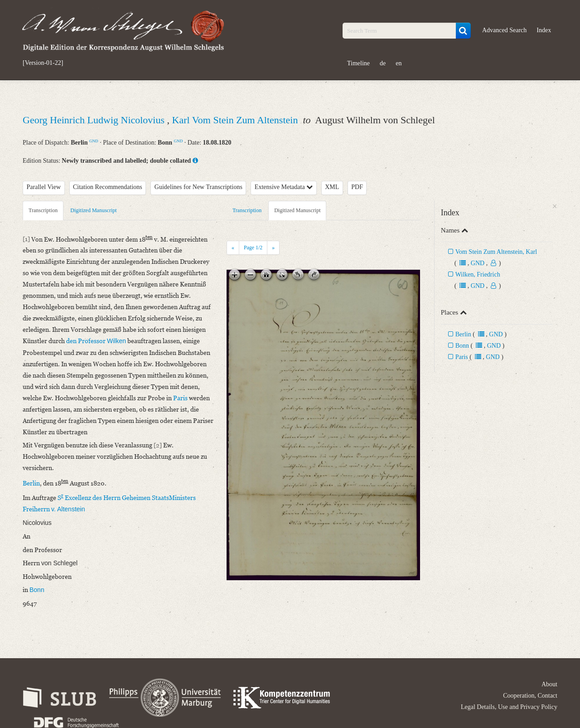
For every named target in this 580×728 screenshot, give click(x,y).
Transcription (43, 210)
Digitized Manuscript (93, 210)
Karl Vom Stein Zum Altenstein (236, 120)
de (383, 63)
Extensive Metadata (284, 187)
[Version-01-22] (43, 63)
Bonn (462, 346)
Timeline (358, 63)
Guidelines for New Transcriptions (198, 187)
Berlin (463, 334)
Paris (462, 357)
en (399, 63)
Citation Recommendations (108, 187)
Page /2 (253, 248)
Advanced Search (504, 30)
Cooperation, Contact (530, 696)
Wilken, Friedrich (478, 274)
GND (94, 141)
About (549, 684)
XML (332, 187)
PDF (357, 187)
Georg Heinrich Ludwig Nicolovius (95, 120)
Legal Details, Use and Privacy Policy (509, 707)
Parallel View (44, 187)
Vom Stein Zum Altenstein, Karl (496, 252)
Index (544, 30)
